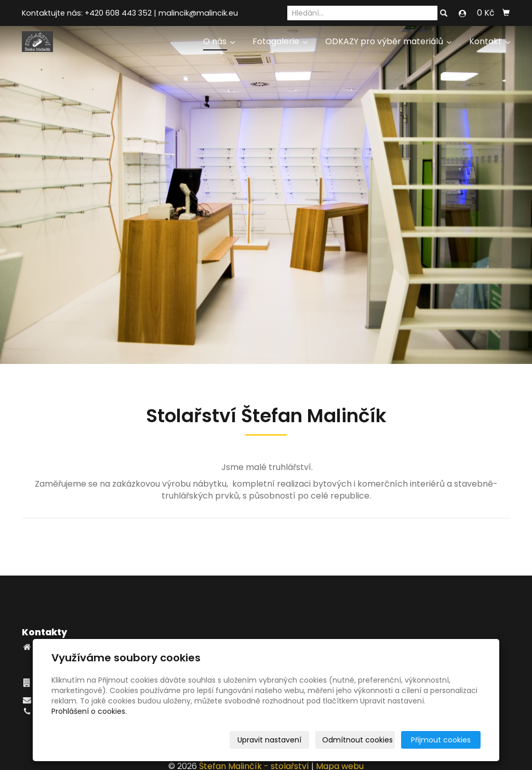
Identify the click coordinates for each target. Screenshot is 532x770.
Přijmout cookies (441, 740)
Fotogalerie (280, 41)
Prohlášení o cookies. (89, 711)
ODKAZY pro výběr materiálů (388, 41)
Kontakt (490, 41)
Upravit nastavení (269, 740)
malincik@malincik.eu (198, 13)
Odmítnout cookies (357, 740)
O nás (219, 41)
